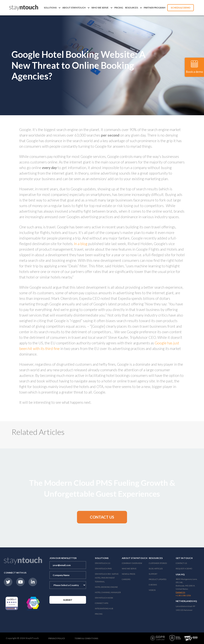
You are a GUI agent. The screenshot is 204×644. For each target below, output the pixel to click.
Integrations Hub (104, 608)
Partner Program (155, 8)
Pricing (119, 8)
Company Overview (132, 563)
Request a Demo (184, 569)
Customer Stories (158, 563)
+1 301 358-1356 (183, 595)
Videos (152, 590)
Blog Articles (156, 569)
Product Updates (158, 579)
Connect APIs (102, 603)
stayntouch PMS (103, 569)
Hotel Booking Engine (106, 587)
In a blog (81, 244)
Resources (133, 8)
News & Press (128, 574)
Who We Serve (102, 8)
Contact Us (181, 563)
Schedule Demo (181, 8)
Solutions (52, 8)
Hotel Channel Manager (108, 592)
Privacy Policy (57, 638)
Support (153, 574)
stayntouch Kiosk (104, 598)
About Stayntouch (76, 8)
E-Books (153, 585)
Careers (126, 579)
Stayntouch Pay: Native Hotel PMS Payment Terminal (107, 578)
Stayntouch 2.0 (103, 563)
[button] (102, 517)
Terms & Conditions (86, 638)
